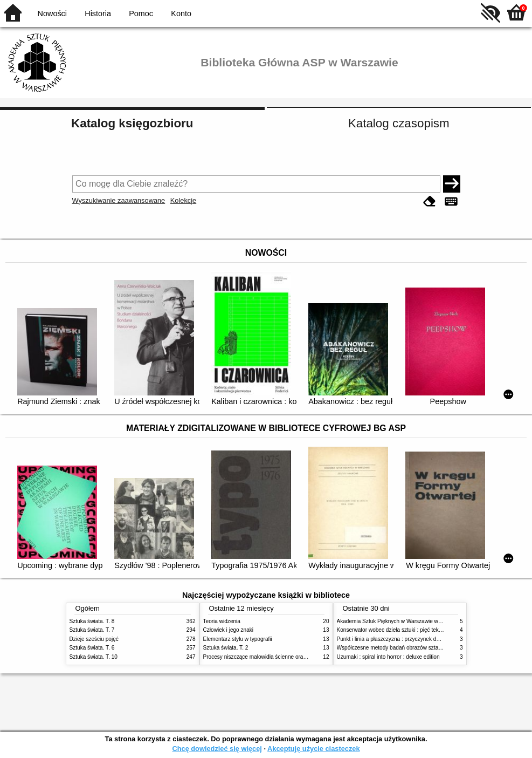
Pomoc (141, 13)
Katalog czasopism (399, 123)
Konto (181, 13)
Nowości (52, 13)
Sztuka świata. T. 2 (226, 648)
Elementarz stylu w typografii (238, 639)
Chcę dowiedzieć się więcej (217, 749)
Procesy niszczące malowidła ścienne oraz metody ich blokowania (283, 657)
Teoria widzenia (222, 621)
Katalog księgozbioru (132, 123)
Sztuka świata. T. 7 (92, 630)
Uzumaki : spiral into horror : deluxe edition (388, 657)
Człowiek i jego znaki (229, 630)
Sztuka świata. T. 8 (92, 621)
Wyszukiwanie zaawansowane (119, 200)
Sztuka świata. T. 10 (94, 657)
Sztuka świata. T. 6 (92, 648)
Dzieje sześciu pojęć (94, 639)
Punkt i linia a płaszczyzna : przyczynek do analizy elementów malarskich (425, 639)
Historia (98, 13)
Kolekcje (183, 200)
